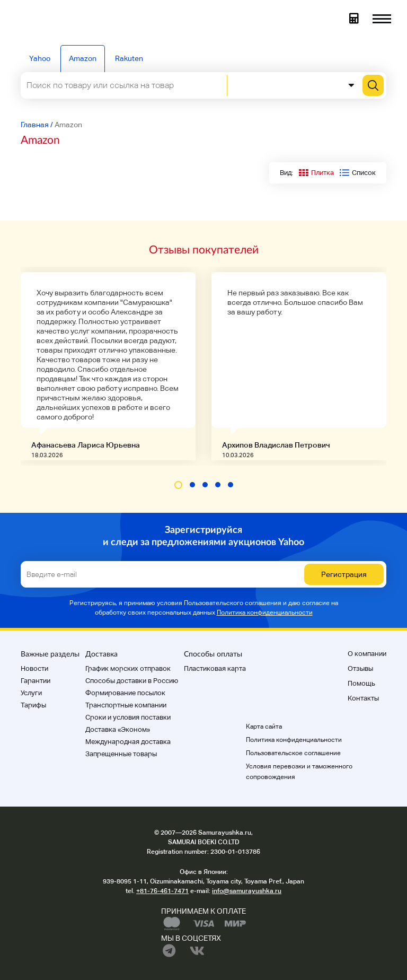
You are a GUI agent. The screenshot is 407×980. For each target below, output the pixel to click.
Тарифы (33, 705)
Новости (34, 668)
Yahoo (40, 58)
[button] (178, 485)
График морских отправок (128, 668)
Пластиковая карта (215, 668)
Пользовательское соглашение (293, 753)
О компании (367, 654)
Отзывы (360, 668)
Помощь (361, 683)
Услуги (31, 693)
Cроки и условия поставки (128, 717)
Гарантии (36, 681)
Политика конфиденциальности (265, 612)
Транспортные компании (126, 705)
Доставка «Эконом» (118, 729)
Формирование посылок (125, 693)
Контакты (363, 698)
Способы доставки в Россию (132, 681)
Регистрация (344, 574)
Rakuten (129, 58)
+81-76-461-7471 (162, 891)
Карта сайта (264, 727)
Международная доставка (128, 742)
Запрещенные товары (121, 754)
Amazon (83, 58)
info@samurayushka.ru (247, 891)
